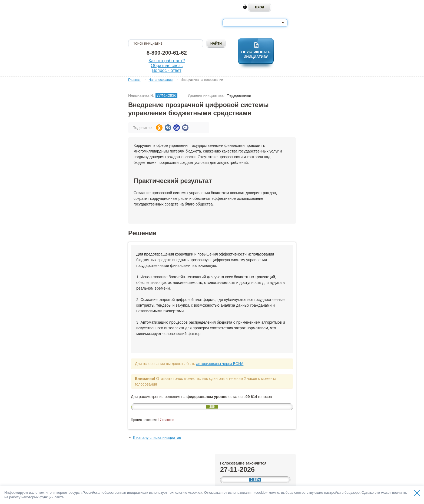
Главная (134, 80)
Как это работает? (167, 61)
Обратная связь (167, 66)
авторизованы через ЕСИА (220, 364)
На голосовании (160, 80)
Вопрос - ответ (167, 70)
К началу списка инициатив (157, 437)
